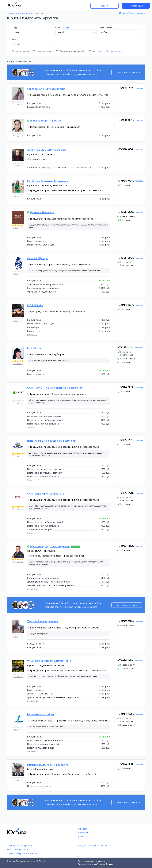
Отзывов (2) (18, 364)
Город (14, 28)
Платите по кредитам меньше (22, 853)
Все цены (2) (33, 335)
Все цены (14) (33, 480)
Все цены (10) (33, 533)
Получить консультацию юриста (94, 846)
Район (58, 28)
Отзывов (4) (18, 509)
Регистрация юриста (17, 849)
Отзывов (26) (18, 562)
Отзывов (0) (18, 104)
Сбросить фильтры (114, 51)
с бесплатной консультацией (70, 51)
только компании (42, 51)
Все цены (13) (33, 427)
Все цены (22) (33, 701)
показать (139, 88)
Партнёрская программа (19, 846)
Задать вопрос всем (128, 72)
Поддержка (84, 833)
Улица (66, 28)
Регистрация (136, 6)
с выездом (95, 51)
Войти (105, 6)
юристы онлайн (20, 51)
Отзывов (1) (18, 228)
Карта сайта (84, 836)
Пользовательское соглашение (92, 861)
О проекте (83, 829)
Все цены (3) (33, 589)
